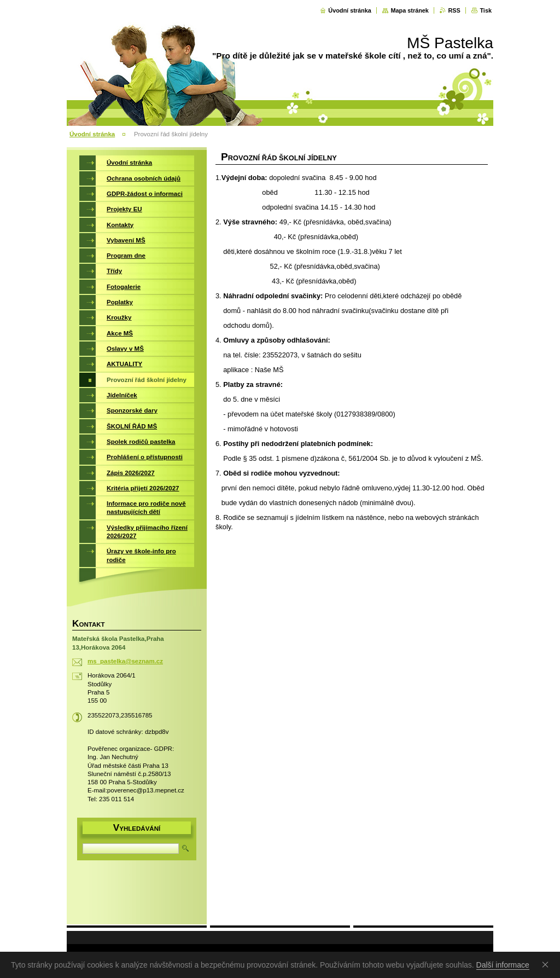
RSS (454, 10)
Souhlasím (547, 964)
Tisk (486, 10)
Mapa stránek (410, 10)
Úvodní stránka (350, 10)
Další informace (503, 965)
